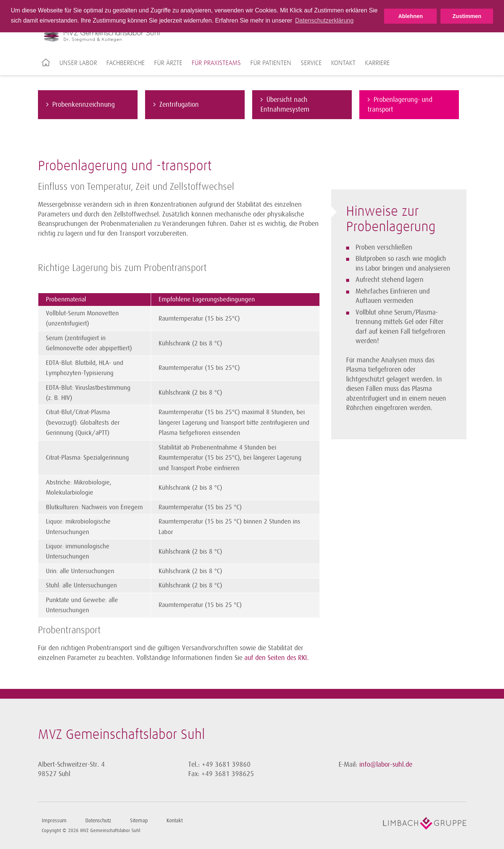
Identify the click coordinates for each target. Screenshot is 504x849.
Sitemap (139, 821)
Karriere (377, 63)
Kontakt (343, 63)
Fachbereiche (126, 63)
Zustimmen (467, 16)
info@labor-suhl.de (386, 764)
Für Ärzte (168, 63)
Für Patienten (271, 63)
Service (311, 63)
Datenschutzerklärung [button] (324, 20)
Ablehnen (410, 16)
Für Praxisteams (216, 63)
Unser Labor (78, 63)
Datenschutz (98, 821)
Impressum (54, 821)
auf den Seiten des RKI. (277, 658)
